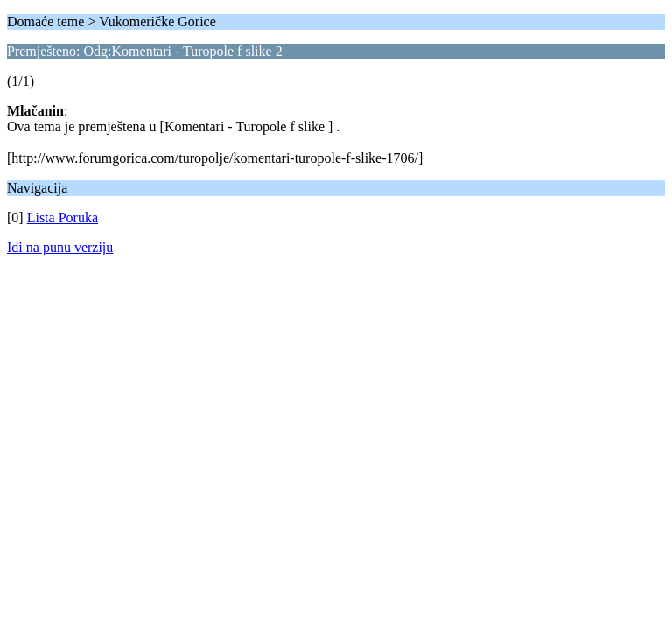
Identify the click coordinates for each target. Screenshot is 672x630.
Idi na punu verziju (60, 247)
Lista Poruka (63, 217)
